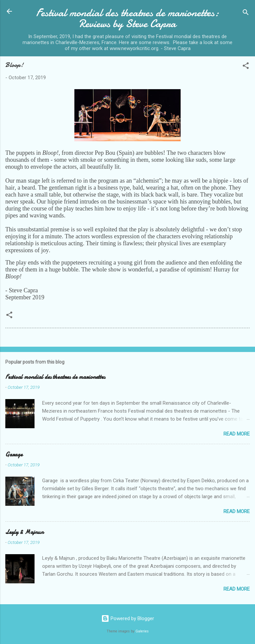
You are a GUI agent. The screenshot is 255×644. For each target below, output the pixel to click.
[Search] (246, 13)
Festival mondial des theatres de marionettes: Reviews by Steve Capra (128, 18)
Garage (14, 455)
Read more (237, 434)
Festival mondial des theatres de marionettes (55, 377)
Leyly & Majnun (24, 532)
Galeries (142, 631)
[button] (246, 67)
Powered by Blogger (128, 618)
